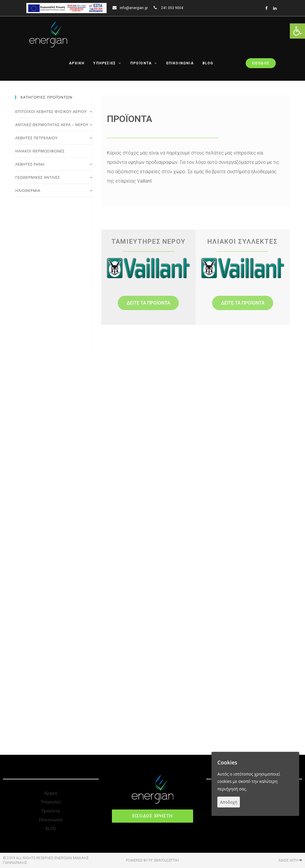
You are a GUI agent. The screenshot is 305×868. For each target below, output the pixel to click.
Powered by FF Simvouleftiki (152, 860)
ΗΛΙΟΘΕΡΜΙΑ (54, 190)
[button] (148, 303)
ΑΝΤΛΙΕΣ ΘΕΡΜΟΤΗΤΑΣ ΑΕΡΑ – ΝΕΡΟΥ (54, 125)
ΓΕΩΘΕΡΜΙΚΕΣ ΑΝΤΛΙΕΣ (54, 177)
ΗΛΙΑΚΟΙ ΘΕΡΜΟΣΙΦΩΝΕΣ (40, 151)
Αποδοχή (229, 802)
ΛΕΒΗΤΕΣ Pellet (54, 164)
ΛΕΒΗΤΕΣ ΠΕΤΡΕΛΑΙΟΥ (54, 138)
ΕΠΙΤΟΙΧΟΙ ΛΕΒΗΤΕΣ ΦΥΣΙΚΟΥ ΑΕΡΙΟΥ (54, 111)
